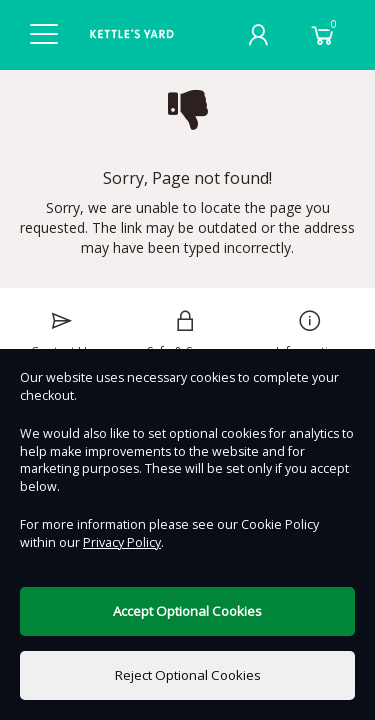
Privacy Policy (122, 542)
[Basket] (323, 35)
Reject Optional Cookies (188, 675)
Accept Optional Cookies (187, 611)
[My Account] (258, 35)
